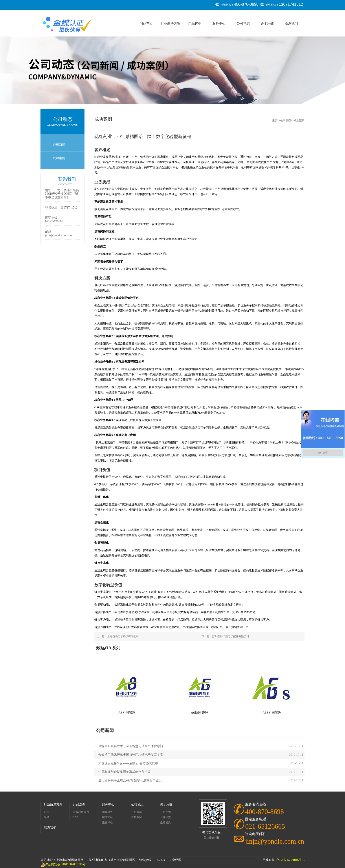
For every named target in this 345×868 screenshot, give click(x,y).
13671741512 (69, 208)
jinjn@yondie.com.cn (58, 235)
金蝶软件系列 (81, 812)
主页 (275, 120)
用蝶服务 (107, 812)
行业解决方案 (171, 24)
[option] (172, 70)
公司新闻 (59, 145)
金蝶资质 (165, 823)
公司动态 (243, 24)
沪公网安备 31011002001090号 (63, 864)
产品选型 (195, 24)
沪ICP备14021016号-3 (290, 860)
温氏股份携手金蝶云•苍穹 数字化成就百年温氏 (130, 780)
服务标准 (107, 823)
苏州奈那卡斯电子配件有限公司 (231, 636)
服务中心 (219, 24)
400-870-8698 (264, 812)
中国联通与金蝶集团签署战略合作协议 (125, 772)
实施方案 (107, 817)
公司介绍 (165, 812)
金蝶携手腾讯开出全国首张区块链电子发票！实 (131, 755)
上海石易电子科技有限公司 (123, 636)
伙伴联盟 (165, 817)
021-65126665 (54, 221)
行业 (47, 812)
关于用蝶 (267, 24)
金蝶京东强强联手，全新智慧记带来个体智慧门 (131, 746)
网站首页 (146, 24)
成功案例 (59, 158)
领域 (47, 817)
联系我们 (291, 24)
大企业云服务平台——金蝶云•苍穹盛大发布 (128, 763)
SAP (75, 817)
